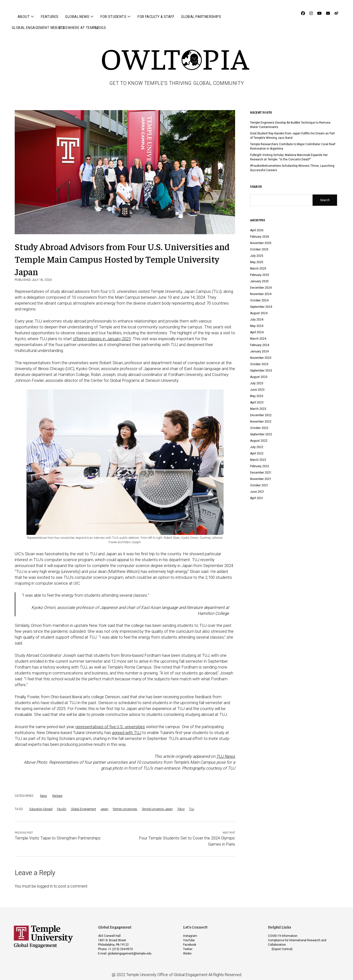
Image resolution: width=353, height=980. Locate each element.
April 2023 (257, 399)
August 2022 (259, 437)
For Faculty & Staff (156, 17)
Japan (104, 805)
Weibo (187, 950)
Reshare (57, 792)
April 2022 (257, 450)
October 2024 (259, 297)
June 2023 (257, 386)
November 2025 (261, 239)
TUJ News (226, 753)
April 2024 (257, 329)
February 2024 (260, 341)
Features (50, 17)
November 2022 (261, 418)
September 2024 (261, 303)
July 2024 (257, 316)
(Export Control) (282, 945)
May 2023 (257, 392)
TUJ (192, 805)
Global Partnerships (201, 17)
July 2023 (257, 380)
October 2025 (259, 246)
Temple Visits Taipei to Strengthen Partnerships (58, 834)
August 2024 (259, 309)
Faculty (62, 805)
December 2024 (261, 284)
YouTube (189, 937)
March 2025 (258, 265)
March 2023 (258, 405)
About (24, 17)
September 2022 (261, 431)
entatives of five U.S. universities (116, 723)
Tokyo (181, 805)
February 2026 (260, 233)
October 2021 (259, 482)
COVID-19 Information (283, 932)
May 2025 (257, 258)
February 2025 (260, 271)
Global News (77, 17)
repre (80, 723)
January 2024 (259, 348)
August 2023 (259, 373)
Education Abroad (41, 805)
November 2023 (261, 354)
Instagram (190, 932)
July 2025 (257, 252)
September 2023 (261, 367)
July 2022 (257, 443)
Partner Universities (125, 805)
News (44, 792)
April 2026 (257, 227)
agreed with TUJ (127, 729)
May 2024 (257, 322)
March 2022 (258, 456)
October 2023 (259, 361)
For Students (113, 17)
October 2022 (259, 424)
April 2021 (257, 494)
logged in (45, 883)
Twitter (188, 945)
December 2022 (261, 412)
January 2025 (259, 278)
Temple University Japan (157, 805)
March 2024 (258, 335)
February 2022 (260, 463)
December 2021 (261, 469)
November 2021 (261, 475)
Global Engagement (83, 805)
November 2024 (261, 290)
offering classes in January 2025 (102, 335)
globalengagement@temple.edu (130, 950)
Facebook (190, 941)
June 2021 (257, 488)
